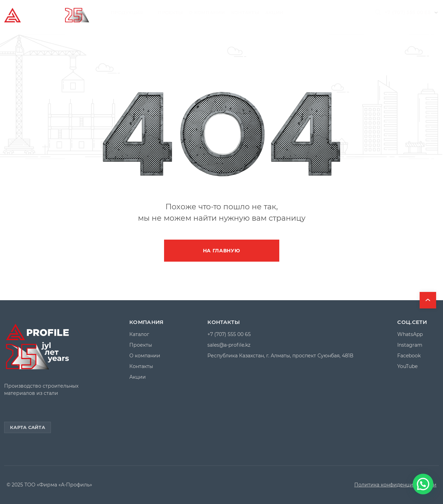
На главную (222, 251)
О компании (207, 12)
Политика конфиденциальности (395, 485)
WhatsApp (410, 334)
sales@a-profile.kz (229, 345)
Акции (274, 12)
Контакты (245, 12)
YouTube (407, 366)
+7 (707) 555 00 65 (408, 12)
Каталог (139, 334)
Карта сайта (28, 427)
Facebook (409, 356)
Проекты (170, 12)
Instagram (410, 345)
